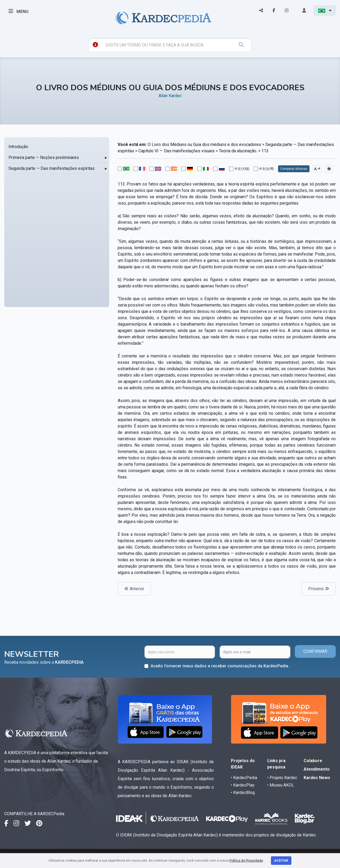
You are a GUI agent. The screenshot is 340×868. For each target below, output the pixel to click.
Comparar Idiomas (294, 169)
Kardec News (317, 778)
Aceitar (281, 861)
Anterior (134, 589)
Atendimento (317, 769)
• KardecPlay (243, 785)
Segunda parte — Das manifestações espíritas (52, 168)
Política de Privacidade (246, 861)
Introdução (18, 147)
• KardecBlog (243, 793)
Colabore (313, 761)
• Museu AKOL (281, 785)
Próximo (319, 589)
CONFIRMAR (315, 651)
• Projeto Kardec (282, 778)
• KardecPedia (244, 778)
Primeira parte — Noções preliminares (44, 157)
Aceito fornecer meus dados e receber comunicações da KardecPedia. (220, 666)
